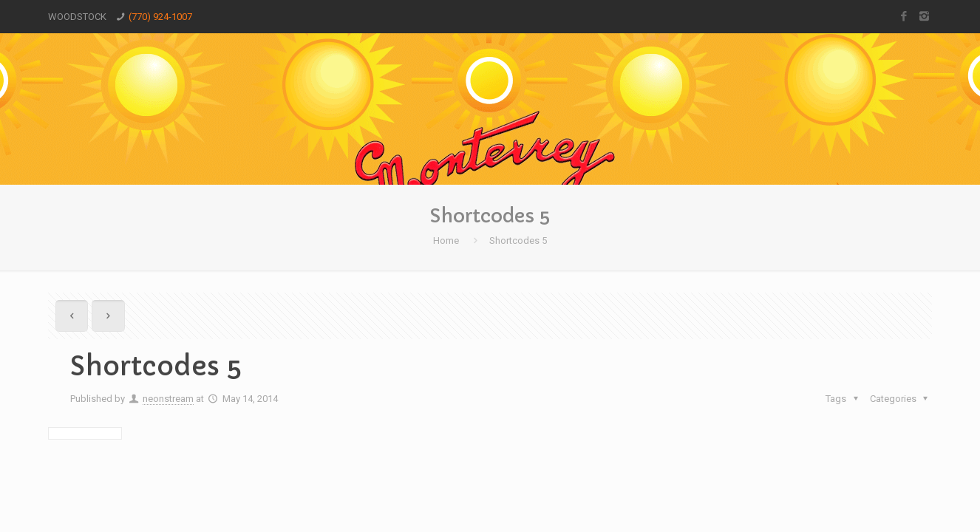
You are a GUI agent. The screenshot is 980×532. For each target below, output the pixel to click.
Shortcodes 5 (518, 241)
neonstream (168, 399)
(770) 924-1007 (160, 17)
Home (446, 241)
